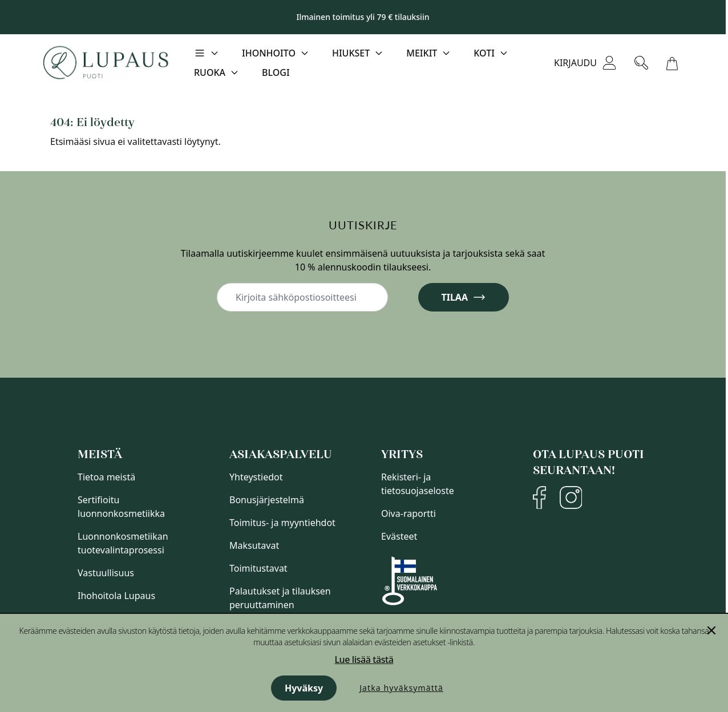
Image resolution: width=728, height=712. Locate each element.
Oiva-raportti (409, 513)
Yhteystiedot (256, 477)
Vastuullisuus (106, 573)
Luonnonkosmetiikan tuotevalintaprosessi (123, 543)
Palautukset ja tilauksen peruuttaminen (280, 598)
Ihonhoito (269, 53)
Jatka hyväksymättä (401, 688)
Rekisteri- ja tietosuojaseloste (418, 484)
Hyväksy (304, 688)
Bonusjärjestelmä (267, 500)
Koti (484, 53)
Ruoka (210, 72)
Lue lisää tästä (364, 660)
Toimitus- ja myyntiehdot (282, 523)
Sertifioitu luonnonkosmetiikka (121, 507)
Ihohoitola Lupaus (116, 596)
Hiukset (351, 53)
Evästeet (399, 536)
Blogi (276, 72)
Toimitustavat (258, 568)
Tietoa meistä (106, 477)
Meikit (422, 53)
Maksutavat (254, 545)
